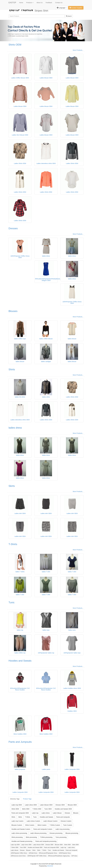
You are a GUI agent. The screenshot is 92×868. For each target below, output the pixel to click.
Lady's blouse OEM (46, 805)
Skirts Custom (42, 825)
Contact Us (59, 3)
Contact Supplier (76, 8)
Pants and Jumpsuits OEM (20, 813)
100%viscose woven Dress (18, 856)
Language (62, 8)
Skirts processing (31, 837)
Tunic (12, 602)
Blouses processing (72, 833)
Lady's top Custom (17, 821)
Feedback (49, 3)
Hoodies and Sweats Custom (21, 829)
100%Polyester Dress (65, 853)
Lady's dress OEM (31, 805)
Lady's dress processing (19, 833)
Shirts (12, 369)
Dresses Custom (66, 821)
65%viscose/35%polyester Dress (48, 853)
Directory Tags (15, 799)
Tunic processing (61, 837)
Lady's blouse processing (38, 833)
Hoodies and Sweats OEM (63, 809)
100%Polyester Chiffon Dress (19, 853)
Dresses (13, 228)
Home (21, 3)
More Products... (78, 50)
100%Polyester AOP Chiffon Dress (37, 856)
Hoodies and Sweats (20, 661)
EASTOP (12, 3)
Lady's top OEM (17, 805)
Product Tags (27, 799)
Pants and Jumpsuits (20, 742)
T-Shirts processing (46, 837)
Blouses (13, 311)
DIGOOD (50, 866)
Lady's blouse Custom (50, 821)
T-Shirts (13, 544)
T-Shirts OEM (37, 809)
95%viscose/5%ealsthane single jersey (59, 856)
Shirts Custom (30, 825)
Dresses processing (56, 833)
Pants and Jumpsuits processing (46, 841)
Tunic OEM (48, 809)
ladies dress (15, 428)
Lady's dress (46, 813)
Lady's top (35, 813)
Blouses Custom (17, 825)
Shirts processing (17, 837)
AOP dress (74, 856)
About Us (40, 3)
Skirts (12, 486)
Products (30, 3)
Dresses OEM (60, 805)
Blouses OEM (72, 805)
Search (69, 16)
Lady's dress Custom (33, 821)
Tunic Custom (68, 825)
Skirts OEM (26, 809)
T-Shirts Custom (55, 825)
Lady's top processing (62, 829)
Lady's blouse (57, 813)
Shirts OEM (15, 45)
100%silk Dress (33, 853)
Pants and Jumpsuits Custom (43, 829)
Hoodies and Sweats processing (22, 841)
